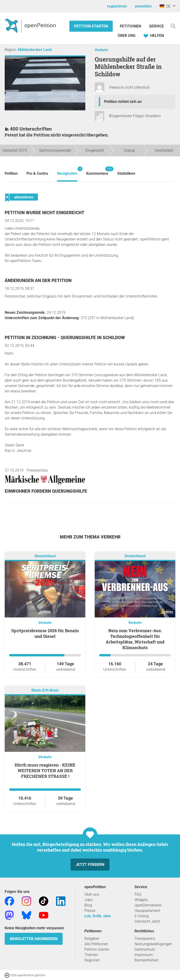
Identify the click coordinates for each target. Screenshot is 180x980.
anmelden (143, 6)
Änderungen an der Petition (38, 281)
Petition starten (91, 26)
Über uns (92, 894)
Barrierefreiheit (146, 960)
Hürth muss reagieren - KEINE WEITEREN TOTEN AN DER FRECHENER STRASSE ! (45, 771)
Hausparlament (147, 911)
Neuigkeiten (67, 171)
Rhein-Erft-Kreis (45, 690)
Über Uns (127, 36)
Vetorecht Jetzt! (147, 921)
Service (156, 26)
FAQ (138, 894)
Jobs (88, 900)
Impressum (144, 955)
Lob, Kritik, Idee (98, 916)
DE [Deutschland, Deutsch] (165, 6)
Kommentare (97, 171)
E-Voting (142, 916)
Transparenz (145, 939)
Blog (88, 905)
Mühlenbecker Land (35, 50)
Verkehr (101, 50)
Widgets (141, 900)
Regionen (92, 960)
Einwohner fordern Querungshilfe (46, 491)
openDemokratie (148, 905)
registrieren (117, 6)
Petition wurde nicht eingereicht (45, 213)
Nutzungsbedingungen (153, 944)
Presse (90, 911)
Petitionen (131, 26)
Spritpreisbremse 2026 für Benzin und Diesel (45, 633)
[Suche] (173, 26)
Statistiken (126, 173)
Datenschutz (145, 949)
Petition (11, 173)
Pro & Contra (37, 173)
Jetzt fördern (90, 865)
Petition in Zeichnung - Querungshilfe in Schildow (65, 338)
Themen (91, 955)
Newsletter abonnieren (34, 939)
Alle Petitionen (96, 944)
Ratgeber (92, 939)
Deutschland (45, 556)
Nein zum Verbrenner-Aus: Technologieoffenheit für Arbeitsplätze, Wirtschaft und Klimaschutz (135, 639)
